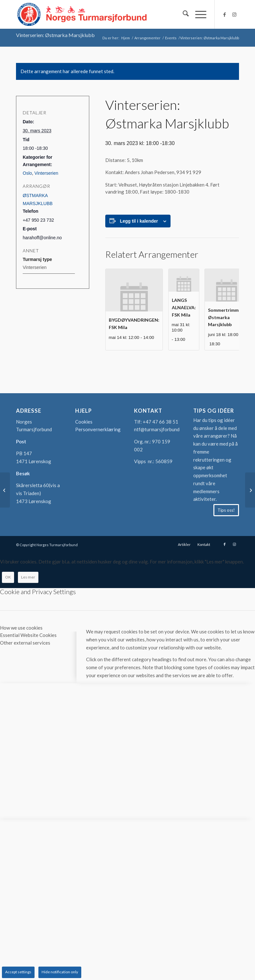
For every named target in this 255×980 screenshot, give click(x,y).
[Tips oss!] (226, 510)
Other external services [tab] (25, 643)
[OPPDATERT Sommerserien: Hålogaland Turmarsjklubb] (250, 490)
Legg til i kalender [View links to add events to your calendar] (139, 221)
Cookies (84, 422)
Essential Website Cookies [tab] (28, 635)
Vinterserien (46, 173)
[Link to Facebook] (225, 14)
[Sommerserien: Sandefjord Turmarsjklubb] (5, 490)
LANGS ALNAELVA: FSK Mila (184, 307)
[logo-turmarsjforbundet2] (82, 14)
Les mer (28, 577)
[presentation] (134, 290)
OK (8, 577)
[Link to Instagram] (234, 14)
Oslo (27, 173)
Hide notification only (60, 972)
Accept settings (18, 972)
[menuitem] (183, 14)
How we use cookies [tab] (21, 628)
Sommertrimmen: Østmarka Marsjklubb (227, 317)
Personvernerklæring (98, 429)
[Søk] (183, 14)
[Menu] (198, 14)
